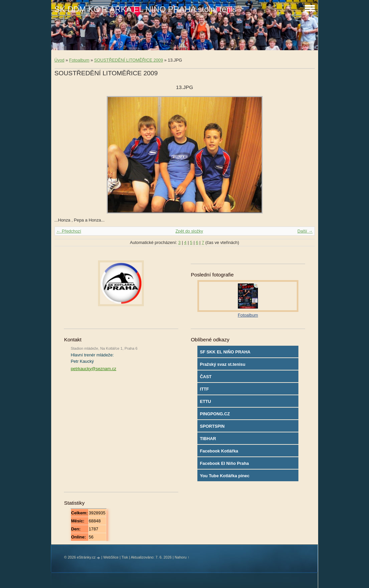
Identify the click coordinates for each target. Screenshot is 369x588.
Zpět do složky (189, 231)
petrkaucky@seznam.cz (93, 369)
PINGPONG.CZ (215, 414)
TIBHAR (208, 439)
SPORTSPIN (212, 426)
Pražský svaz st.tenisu (222, 364)
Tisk (125, 557)
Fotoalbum (79, 60)
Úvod (60, 60)
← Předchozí (69, 231)
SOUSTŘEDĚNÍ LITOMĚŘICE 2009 (128, 60)
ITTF (204, 389)
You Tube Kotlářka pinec (224, 476)
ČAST (206, 377)
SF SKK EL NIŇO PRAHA (225, 352)
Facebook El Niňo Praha (224, 463)
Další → (305, 231)
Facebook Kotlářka (219, 451)
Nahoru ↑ (182, 557)
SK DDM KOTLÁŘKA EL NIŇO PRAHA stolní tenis (146, 9)
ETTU (205, 401)
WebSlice (111, 557)
